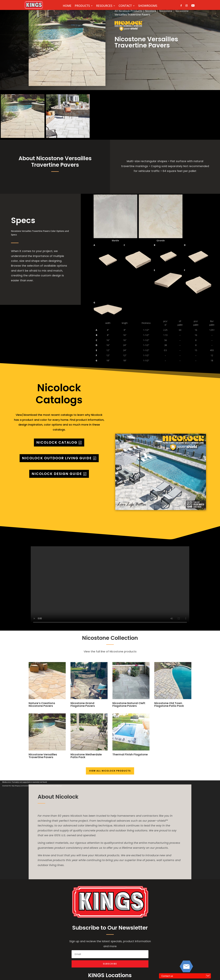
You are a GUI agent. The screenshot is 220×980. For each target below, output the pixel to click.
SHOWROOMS (148, 6)
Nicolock (151, 11)
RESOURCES (104, 6)
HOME (67, 6)
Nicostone (166, 11)
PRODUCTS (82, 6)
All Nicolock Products (128, 11)
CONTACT (125, 6)
